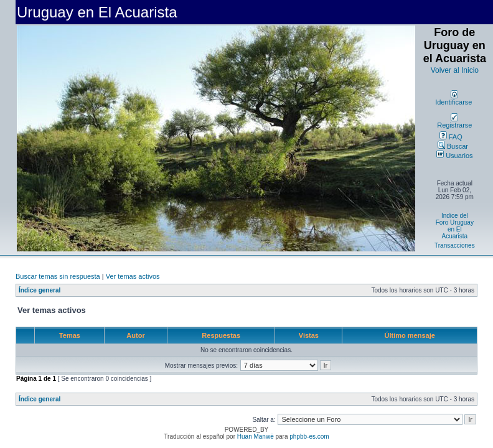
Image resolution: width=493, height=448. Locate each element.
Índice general (40, 290)
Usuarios (454, 156)
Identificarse (453, 99)
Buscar (453, 146)
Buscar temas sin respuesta (58, 276)
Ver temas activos (133, 276)
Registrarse (454, 122)
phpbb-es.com (309, 436)
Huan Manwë (256, 436)
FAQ (451, 137)
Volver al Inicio (455, 70)
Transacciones (455, 245)
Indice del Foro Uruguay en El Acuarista (455, 226)
